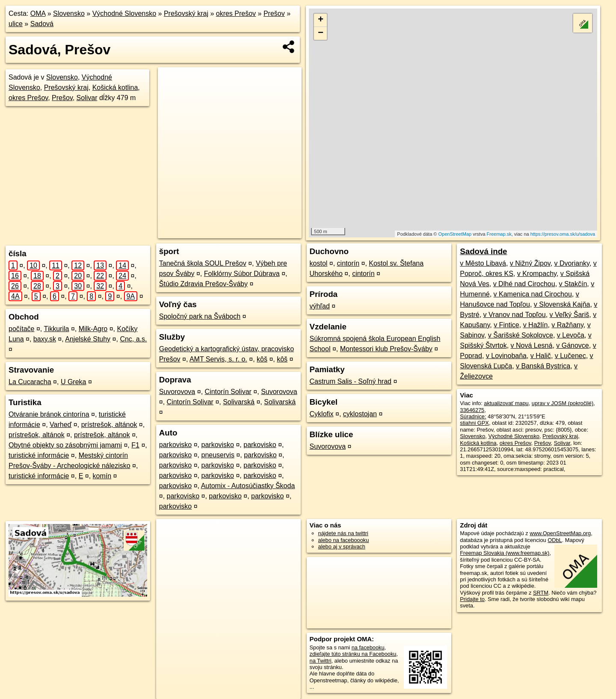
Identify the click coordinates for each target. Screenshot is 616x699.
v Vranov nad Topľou (515, 315)
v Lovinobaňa (506, 356)
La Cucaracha (30, 382)
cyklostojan (360, 414)
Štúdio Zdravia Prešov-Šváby (203, 284)
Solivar (87, 98)
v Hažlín (536, 325)
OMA (38, 13)
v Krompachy (537, 274)
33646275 (472, 410)
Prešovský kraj (186, 13)
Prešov (274, 13)
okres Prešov (236, 13)
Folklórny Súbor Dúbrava (242, 274)
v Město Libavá (483, 263)
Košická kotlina (115, 87)
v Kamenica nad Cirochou (533, 294)
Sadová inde (483, 251)
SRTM (541, 593)
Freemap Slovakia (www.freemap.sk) (505, 553)
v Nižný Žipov (530, 263)
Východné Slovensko (124, 13)
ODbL (555, 540)
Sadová (42, 24)
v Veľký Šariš (570, 315)
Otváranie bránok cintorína (49, 414)
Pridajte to (472, 599)
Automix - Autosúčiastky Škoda (248, 486)
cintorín (348, 263)
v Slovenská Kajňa (562, 304)
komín (102, 476)
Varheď (61, 425)
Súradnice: (473, 416)
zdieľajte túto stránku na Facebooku (353, 654)
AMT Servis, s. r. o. (218, 359)
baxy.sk (45, 339)
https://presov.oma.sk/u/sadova (563, 234)
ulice (16, 24)
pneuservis (218, 455)
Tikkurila (56, 329)
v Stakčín (573, 284)
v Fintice (506, 325)
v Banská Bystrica (543, 366)
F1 (135, 445)
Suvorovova (177, 392)
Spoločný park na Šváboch (200, 316)
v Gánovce (572, 345)
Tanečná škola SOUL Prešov (203, 263)
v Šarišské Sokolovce (521, 335)
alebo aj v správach (342, 546)
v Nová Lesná (532, 345)
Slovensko (69, 13)
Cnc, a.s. (133, 339)
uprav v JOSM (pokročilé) (563, 403)
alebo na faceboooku (344, 540)
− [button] (321, 33)
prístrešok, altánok (109, 425)
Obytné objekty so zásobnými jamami (65, 445)
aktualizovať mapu (506, 403)
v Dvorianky (572, 263)
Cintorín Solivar (228, 392)
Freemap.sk (499, 234)
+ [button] (321, 20)
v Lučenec (570, 356)
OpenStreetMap (455, 234)
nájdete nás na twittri (343, 533)
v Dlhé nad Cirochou (524, 284)
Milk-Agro (93, 329)
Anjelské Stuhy (88, 339)
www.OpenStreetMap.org (560, 533)
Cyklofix (322, 414)
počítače (21, 329)
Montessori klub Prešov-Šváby (386, 349)
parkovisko (175, 445)
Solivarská (239, 402)
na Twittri (321, 661)
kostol (319, 263)
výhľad (320, 306)
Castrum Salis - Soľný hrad (351, 381)
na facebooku (368, 647)
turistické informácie (39, 455)
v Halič (541, 356)
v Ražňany (567, 325)
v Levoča (571, 335)
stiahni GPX (474, 423)
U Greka (74, 382)
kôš (262, 359)
